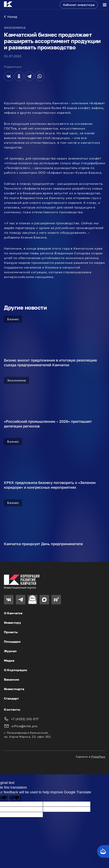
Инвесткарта (14, 689)
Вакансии (12, 679)
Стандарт (11, 698)
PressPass (98, 757)
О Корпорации (16, 670)
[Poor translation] (14, 798)
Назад (11, 17)
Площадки (12, 642)
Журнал (10, 651)
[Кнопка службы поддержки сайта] (103, 851)
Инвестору (13, 623)
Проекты (11, 632)
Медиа (9, 660)
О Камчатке (13, 613)
